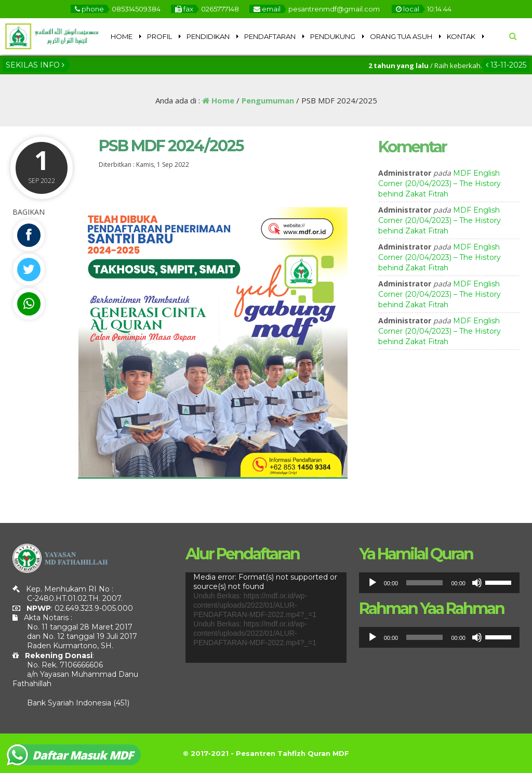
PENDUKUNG (333, 36)
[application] (266, 618)
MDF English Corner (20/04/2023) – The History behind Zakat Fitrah (440, 184)
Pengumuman (268, 100)
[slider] (424, 583)
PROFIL (159, 36)
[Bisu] (477, 583)
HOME (122, 36)
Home (218, 100)
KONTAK (461, 36)
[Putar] (373, 583)
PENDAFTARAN (270, 36)
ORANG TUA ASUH (401, 36)
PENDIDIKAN (208, 36)
